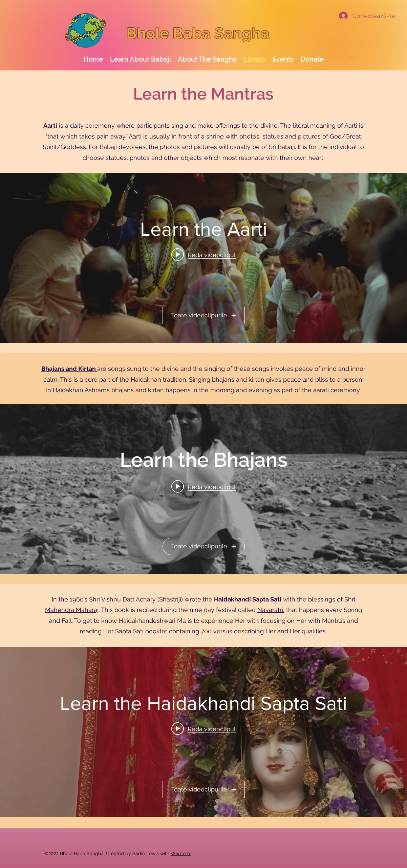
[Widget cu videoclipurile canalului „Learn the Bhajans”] (203, 489)
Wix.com (181, 853)
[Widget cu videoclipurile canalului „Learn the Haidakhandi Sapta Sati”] (203, 732)
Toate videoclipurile (204, 315)
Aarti (50, 125)
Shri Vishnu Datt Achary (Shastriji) (136, 599)
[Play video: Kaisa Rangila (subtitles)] (203, 487)
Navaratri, (271, 610)
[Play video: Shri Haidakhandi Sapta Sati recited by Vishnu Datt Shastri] (203, 729)
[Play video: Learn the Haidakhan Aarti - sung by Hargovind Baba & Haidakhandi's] (203, 255)
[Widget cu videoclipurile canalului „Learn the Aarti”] (203, 258)
